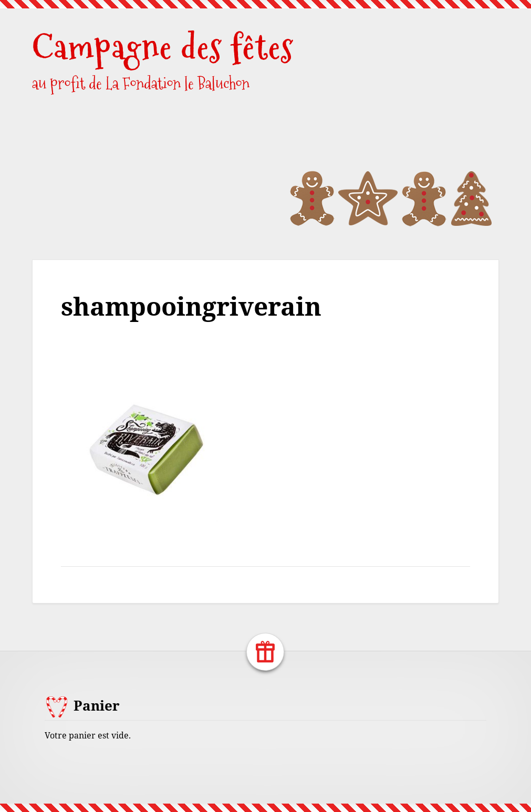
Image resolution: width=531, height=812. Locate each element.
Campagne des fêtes (163, 47)
